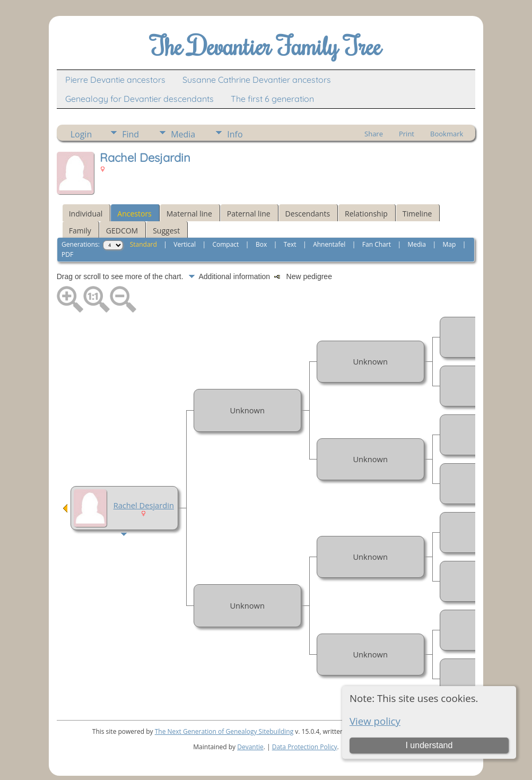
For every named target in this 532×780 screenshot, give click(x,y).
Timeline (417, 214)
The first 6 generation (272, 99)
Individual (86, 214)
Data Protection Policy (305, 747)
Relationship (366, 214)
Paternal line (249, 214)
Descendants (308, 214)
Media (183, 134)
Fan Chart (377, 244)
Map (450, 244)
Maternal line (189, 214)
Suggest (166, 231)
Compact (225, 244)
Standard (143, 244)
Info (235, 134)
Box (261, 244)
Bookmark (447, 134)
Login (81, 134)
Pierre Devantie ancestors (115, 80)
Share (374, 134)
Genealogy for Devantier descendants (139, 99)
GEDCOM (122, 231)
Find (130, 134)
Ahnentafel (329, 244)
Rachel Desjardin (144, 505)
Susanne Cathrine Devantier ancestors (257, 80)
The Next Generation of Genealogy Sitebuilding (224, 731)
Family (80, 231)
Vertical (185, 244)
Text (290, 244)
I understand (429, 745)
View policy (375, 721)
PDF (67, 254)
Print (407, 134)
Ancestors (134, 214)
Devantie (250, 747)
